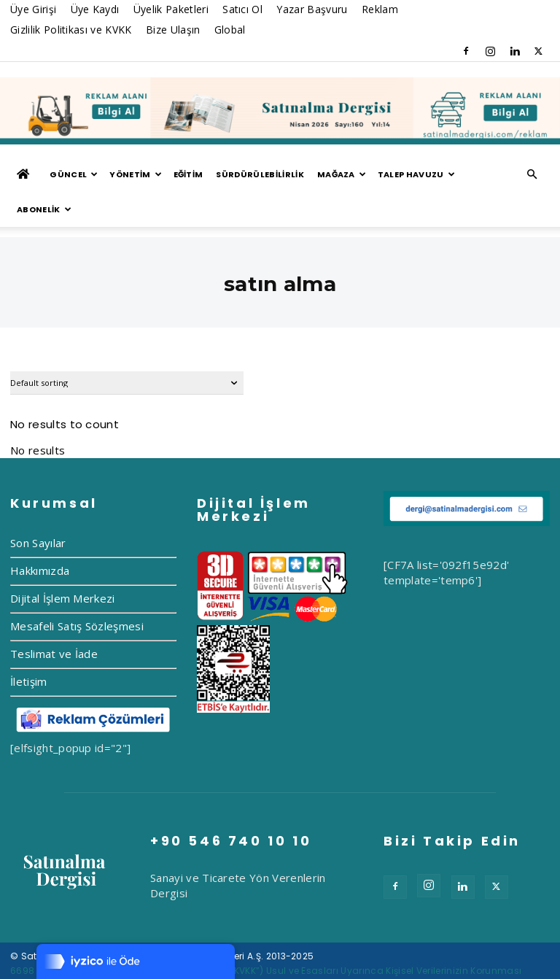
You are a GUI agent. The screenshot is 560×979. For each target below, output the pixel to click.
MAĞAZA (342, 174)
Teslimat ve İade (54, 619)
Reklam (380, 9)
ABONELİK (44, 209)
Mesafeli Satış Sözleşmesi (77, 591)
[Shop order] (127, 348)
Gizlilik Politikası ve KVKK (71, 30)
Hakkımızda (40, 535)
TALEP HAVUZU (416, 174)
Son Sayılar (38, 508)
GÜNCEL (74, 174)
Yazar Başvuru (312, 9)
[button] (532, 174)
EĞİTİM (188, 174)
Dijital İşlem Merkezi (63, 563)
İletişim (29, 646)
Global (230, 30)
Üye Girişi (33, 9)
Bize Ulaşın (173, 30)
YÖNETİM (136, 174)
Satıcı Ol (242, 9)
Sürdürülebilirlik (260, 174)
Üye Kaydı (95, 9)
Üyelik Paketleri (171, 9)
